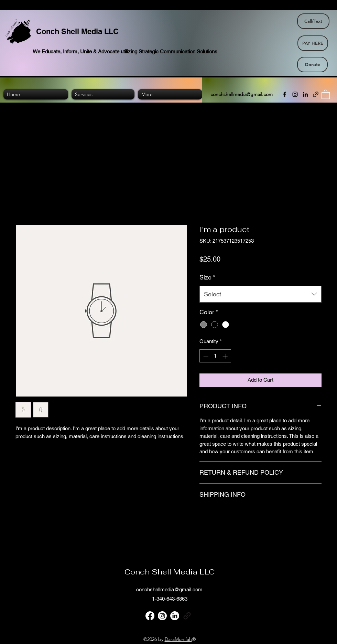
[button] (326, 94)
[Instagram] (295, 94)
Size (207, 277)
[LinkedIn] (305, 94)
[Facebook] (285, 94)
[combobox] (260, 294)
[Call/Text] (313, 21)
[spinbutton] (215, 356)
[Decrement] (205, 356)
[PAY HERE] (313, 43)
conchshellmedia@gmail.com (242, 94)
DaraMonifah (178, 639)
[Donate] (312, 65)
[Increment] (226, 356)
